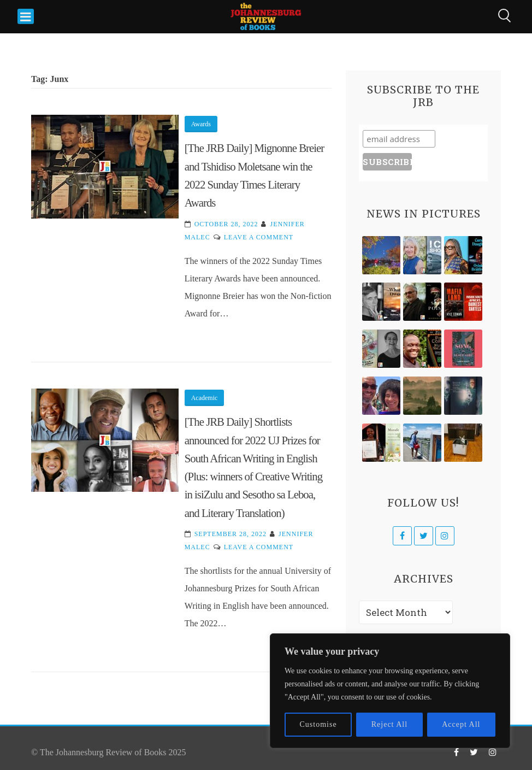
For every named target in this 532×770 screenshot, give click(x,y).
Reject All (389, 724)
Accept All (461, 724)
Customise (318, 724)
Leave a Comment (259, 237)
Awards (201, 124)
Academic (205, 398)
